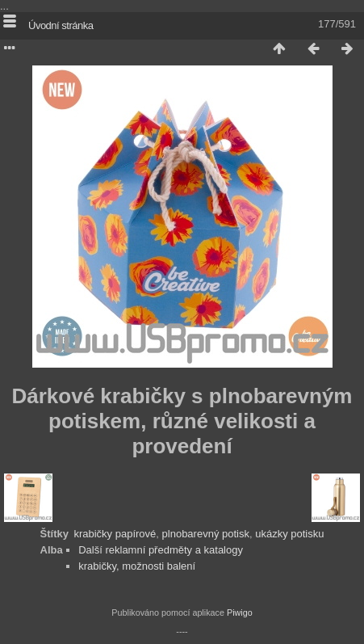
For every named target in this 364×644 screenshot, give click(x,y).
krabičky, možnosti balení (137, 566)
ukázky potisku (289, 534)
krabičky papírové (115, 534)
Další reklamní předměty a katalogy (161, 550)
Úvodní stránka (61, 25)
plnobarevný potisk (206, 534)
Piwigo (240, 612)
